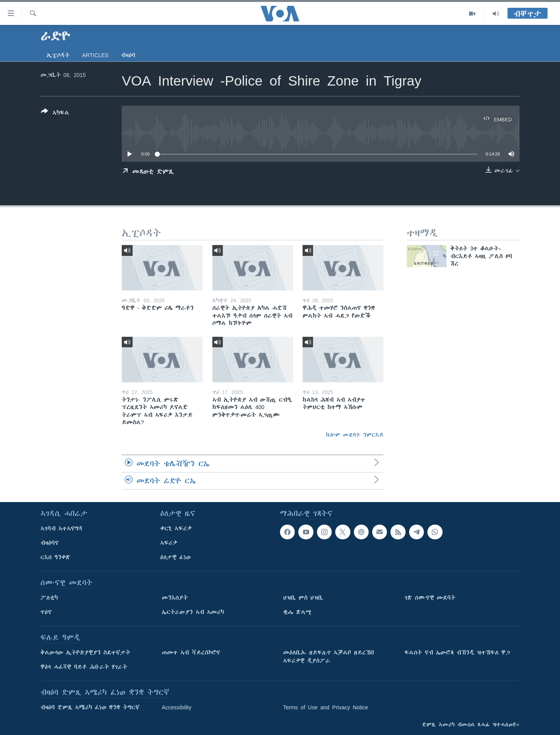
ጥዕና (46, 612)
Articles (95, 55)
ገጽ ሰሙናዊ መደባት (430, 598)
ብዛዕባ (128, 55)
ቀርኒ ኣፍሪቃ (176, 528)
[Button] (55, 114)
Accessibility (177, 707)
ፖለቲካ (49, 598)
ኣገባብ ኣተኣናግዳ (62, 528)
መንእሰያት (175, 598)
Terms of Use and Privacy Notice (326, 707)
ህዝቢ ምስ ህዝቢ (303, 598)
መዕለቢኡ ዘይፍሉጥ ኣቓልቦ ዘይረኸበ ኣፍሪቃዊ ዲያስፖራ (329, 657)
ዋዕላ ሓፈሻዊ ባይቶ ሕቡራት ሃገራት (84, 667)
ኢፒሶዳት (58, 55)
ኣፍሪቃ (169, 543)
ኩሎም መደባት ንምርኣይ (355, 435)
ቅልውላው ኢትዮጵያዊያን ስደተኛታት (85, 653)
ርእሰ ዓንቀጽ (55, 557)
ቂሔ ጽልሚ (297, 612)
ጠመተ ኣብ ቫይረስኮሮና (191, 653)
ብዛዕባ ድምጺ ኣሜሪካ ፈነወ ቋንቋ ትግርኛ (90, 707)
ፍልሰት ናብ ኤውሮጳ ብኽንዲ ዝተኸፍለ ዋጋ (457, 653)
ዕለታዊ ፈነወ (175, 557)
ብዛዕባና (50, 543)
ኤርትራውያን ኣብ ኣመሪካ (193, 612)
